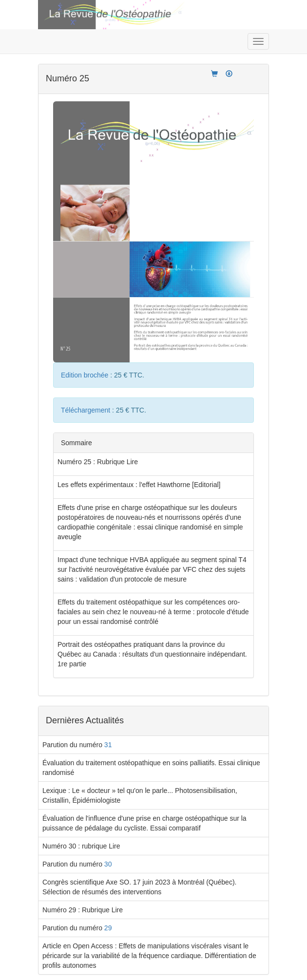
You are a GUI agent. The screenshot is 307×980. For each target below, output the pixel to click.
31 (108, 745)
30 (108, 864)
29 (108, 928)
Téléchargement (86, 410)
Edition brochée (86, 375)
